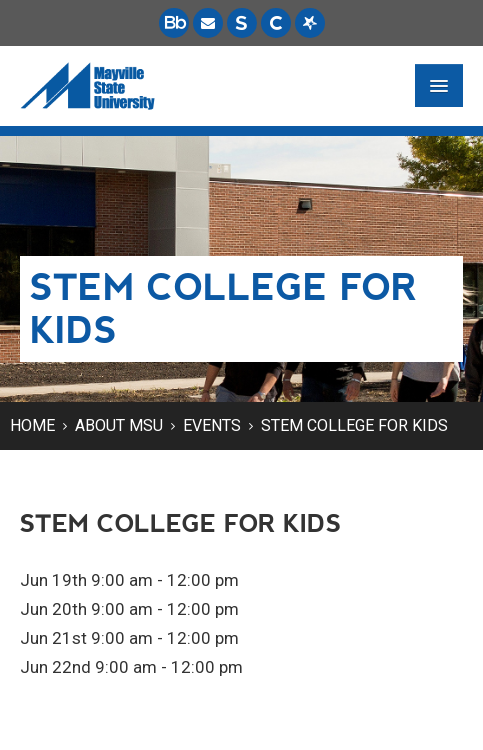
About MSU (119, 425)
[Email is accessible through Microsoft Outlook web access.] (208, 23)
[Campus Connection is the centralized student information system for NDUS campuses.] (276, 23)
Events (212, 425)
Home (32, 425)
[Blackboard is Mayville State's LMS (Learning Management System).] (174, 23)
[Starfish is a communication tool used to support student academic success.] (310, 23)
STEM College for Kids (354, 425)
